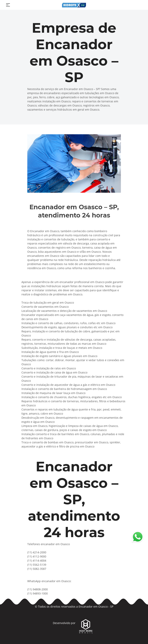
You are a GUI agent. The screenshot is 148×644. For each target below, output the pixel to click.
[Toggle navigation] (8, 5)
